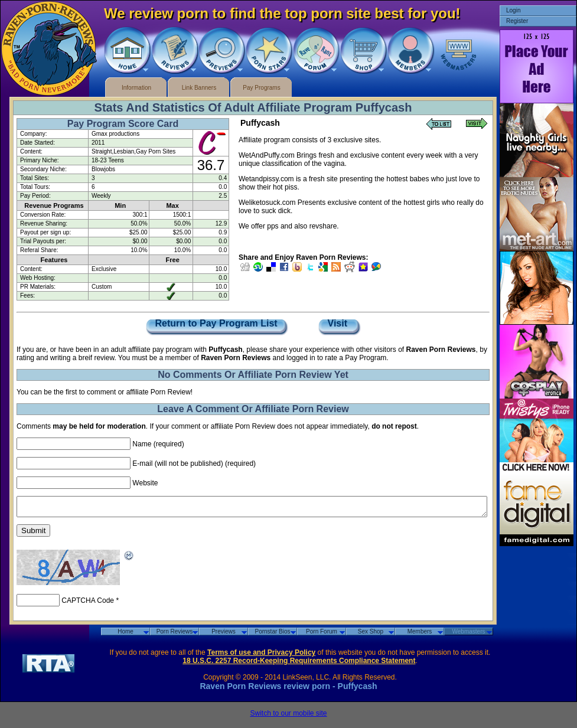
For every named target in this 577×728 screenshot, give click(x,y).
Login (513, 10)
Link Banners (199, 88)
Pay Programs (261, 88)
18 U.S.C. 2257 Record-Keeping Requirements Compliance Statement (299, 664)
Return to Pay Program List (216, 324)
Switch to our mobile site (288, 717)
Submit (33, 534)
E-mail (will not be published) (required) (194, 463)
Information (136, 88)
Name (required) (158, 444)
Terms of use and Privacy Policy (261, 656)
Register (517, 21)
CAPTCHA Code (88, 604)
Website (145, 483)
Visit (339, 324)
